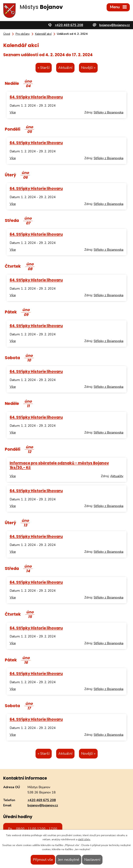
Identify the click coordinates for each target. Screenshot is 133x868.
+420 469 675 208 (42, 800)
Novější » (88, 68)
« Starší (44, 68)
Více (13, 112)
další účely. (84, 839)
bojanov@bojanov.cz (43, 805)
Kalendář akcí (43, 34)
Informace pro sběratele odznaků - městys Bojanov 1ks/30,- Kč (59, 465)
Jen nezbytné (69, 860)
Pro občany (23, 34)
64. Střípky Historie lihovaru (36, 97)
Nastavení (92, 860)
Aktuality (117, 476)
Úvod (7, 34)
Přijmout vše (43, 860)
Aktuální (65, 68)
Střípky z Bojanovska (108, 112)
